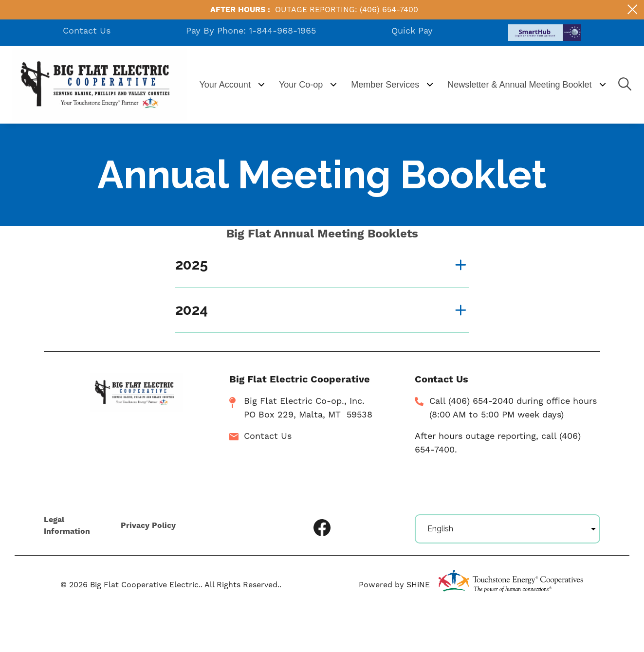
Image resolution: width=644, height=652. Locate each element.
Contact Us (87, 31)
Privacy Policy (147, 526)
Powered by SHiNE (394, 585)
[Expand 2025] (322, 265)
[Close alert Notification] (633, 9)
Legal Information (67, 526)
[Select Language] (507, 529)
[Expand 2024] (322, 310)
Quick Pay (412, 31)
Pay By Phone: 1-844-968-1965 (251, 31)
